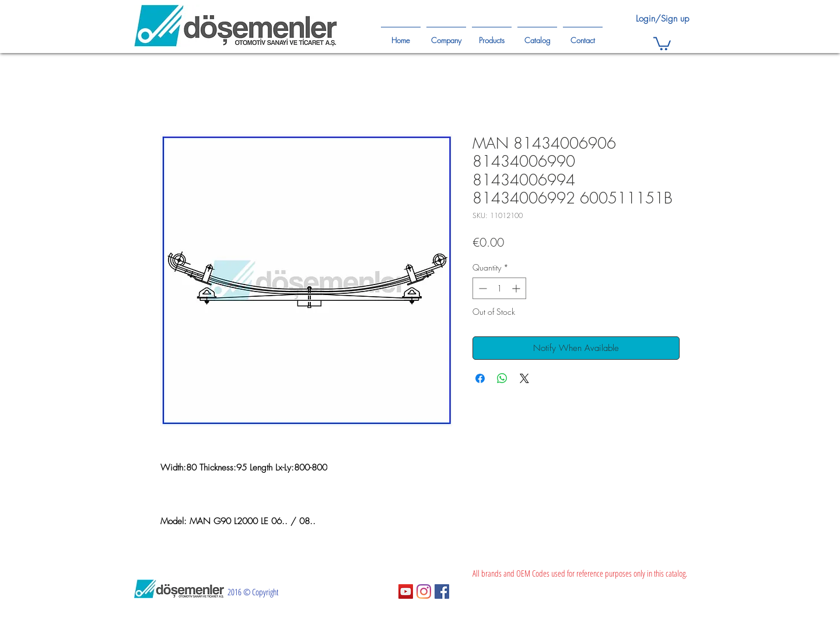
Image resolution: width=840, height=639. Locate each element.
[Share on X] (524, 378)
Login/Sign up (662, 19)
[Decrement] (482, 288)
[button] (662, 43)
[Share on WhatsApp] (502, 378)
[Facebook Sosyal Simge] (442, 591)
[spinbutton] (499, 288)
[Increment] (517, 288)
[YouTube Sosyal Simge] (406, 591)
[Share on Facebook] (480, 378)
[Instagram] (424, 591)
